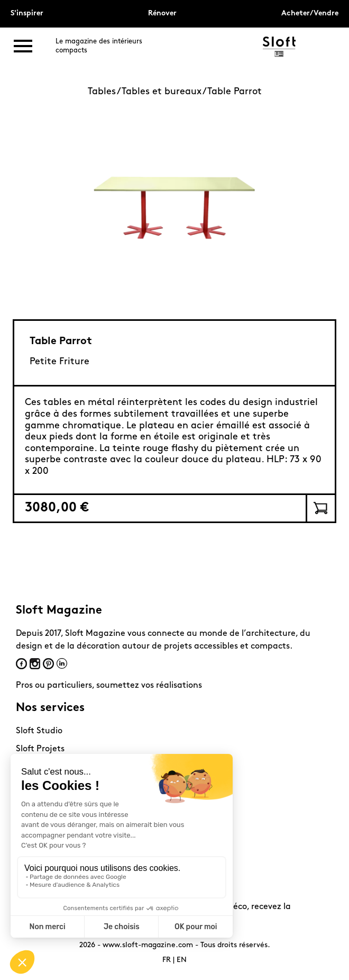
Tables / (105, 92)
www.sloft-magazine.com (148, 945)
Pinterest (48, 664)
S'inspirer (27, 14)
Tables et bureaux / (164, 92)
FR (167, 960)
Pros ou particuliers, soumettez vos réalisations (109, 686)
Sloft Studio (39, 731)
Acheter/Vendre (310, 14)
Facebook (21, 664)
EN (182, 960)
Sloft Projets (40, 749)
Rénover (162, 14)
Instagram (35, 664)
